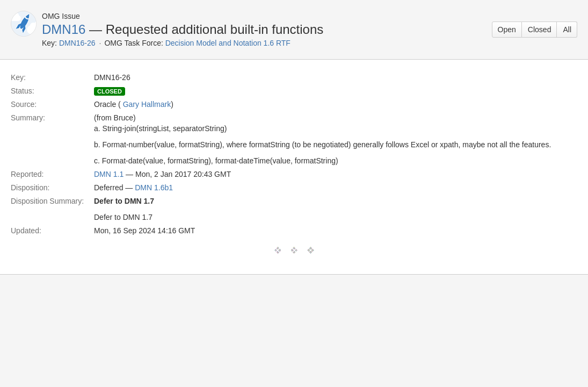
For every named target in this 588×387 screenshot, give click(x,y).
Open (507, 30)
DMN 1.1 (109, 174)
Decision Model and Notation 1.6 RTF (228, 43)
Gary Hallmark (147, 104)
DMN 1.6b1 (154, 188)
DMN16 (64, 29)
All (567, 30)
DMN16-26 (77, 43)
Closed (540, 30)
